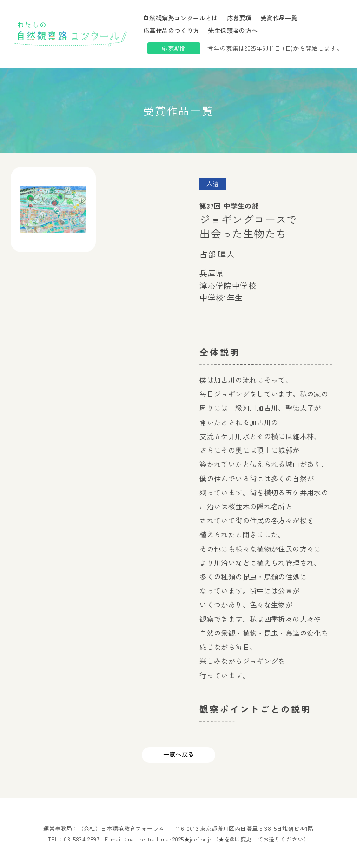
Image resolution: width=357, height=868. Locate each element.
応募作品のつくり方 (171, 30)
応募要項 (239, 18)
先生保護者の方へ (233, 30)
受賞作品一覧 (279, 18)
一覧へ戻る (179, 754)
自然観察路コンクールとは (181, 18)
